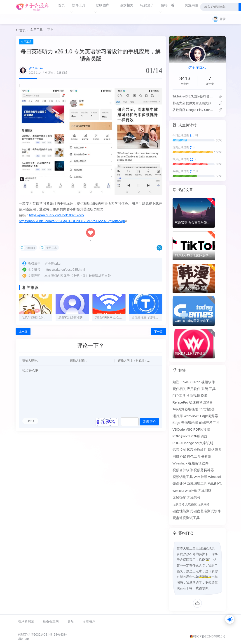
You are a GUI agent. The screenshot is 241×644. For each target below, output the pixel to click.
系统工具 (208, 389)
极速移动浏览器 (201, 402)
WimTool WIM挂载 (185, 491)
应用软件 (194, 389)
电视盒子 (147, 5)
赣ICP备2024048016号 (209, 636)
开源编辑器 (190, 423)
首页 (61, 5)
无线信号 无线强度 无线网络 (191, 504)
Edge (176, 423)
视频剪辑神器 (204, 470)
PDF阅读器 (202, 429)
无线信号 (194, 498)
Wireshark (180, 463)
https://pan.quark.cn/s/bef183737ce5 (57, 215)
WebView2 (191, 416)
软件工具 (79, 5)
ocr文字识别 (204, 443)
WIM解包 (215, 484)
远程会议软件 (197, 450)
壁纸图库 (103, 5)
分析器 (206, 457)
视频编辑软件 (198, 463)
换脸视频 (193, 396)
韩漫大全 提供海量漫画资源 (192, 103)
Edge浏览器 (209, 416)
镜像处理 (179, 484)
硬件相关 (179, 389)
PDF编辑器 (199, 436)
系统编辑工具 (197, 484)
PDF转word (181, 436)
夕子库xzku (36, 68)
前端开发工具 (209, 423)
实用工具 (36, 30)
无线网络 (205, 491)
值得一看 (168, 5)
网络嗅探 (215, 450)
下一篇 (158, 332)
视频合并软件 (183, 470)
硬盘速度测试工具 (186, 518)
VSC (189, 429)
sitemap (23, 639)
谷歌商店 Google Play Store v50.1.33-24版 (194, 110)
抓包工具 (194, 457)
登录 (222, 19)
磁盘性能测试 (183, 511)
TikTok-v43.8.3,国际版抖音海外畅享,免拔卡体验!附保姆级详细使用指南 (194, 96)
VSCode (179, 429)
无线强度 (179, 498)
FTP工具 (179, 396)
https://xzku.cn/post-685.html (65, 270)
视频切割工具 (183, 477)
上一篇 (23, 332)
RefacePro (180, 402)
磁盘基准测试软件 (207, 511)
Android (30, 248)
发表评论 (149, 422)
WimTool (214, 477)
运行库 (178, 416)
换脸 (204, 396)
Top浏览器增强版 (185, 409)
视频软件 (208, 382)
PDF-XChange (183, 443)
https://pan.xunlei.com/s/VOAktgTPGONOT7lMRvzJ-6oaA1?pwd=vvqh (72, 221)
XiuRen (195, 382)
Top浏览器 (207, 409)
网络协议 (179, 457)
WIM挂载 (200, 477)
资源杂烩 (192, 5)
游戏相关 (126, 5)
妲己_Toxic (181, 382)
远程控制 (179, 450)
